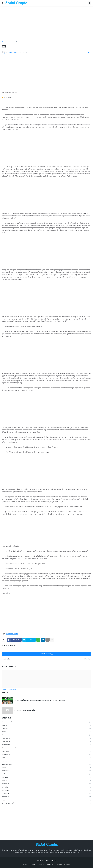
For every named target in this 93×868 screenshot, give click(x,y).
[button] (2, 3)
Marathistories (46, 742)
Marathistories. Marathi (46, 748)
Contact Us (41, 864)
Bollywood (46, 725)
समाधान (5, 692)
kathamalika (46, 784)
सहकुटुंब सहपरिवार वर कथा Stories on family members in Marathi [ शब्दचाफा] (40, 700)
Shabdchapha (46, 755)
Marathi (46, 735)
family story (46, 771)
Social (46, 758)
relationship (46, 794)
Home (3, 42)
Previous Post (7, 659)
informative (46, 777)
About (25, 864)
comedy (46, 768)
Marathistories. (46, 745)
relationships (46, 797)
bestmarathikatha (46, 764)
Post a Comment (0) (46, 654)
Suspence (46, 761)
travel (46, 800)
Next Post (87, 659)
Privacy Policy (51, 864)
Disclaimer (32, 864)
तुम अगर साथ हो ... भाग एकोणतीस (25, 710)
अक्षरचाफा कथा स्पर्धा (46, 803)
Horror (46, 732)
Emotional (46, 729)
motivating (46, 787)
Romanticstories (46, 751)
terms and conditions (64, 864)
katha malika (46, 781)
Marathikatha (46, 738)
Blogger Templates (50, 861)
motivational (46, 790)
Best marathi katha (12, 42)
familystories (46, 774)
